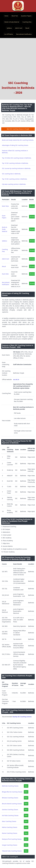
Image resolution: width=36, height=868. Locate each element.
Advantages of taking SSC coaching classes (15, 145)
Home (6, 16)
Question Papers (26, 16)
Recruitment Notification (24, 34)
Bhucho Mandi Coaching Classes (12, 804)
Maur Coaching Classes (9, 821)
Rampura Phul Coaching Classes (12, 839)
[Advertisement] (18, 61)
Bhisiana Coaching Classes (10, 798)
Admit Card (19, 28)
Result (27, 28)
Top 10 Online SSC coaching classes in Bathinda (16, 158)
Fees (26, 786)
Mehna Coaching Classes (10, 827)
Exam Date (5, 274)
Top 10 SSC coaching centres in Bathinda (14, 179)
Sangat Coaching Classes (10, 845)
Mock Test (15, 16)
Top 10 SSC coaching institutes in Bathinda (15, 163)
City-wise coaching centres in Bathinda (14, 184)
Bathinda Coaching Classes (10, 786)
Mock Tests (5, 206)
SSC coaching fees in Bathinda (11, 174)
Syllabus (9, 28)
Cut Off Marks (9, 34)
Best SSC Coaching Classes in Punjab (18, 129)
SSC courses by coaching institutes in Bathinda (16, 168)
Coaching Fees (27, 22)
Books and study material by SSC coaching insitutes (18, 140)
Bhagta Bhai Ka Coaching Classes (12, 792)
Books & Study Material (12, 22)
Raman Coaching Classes (10, 833)
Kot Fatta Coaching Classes (10, 815)
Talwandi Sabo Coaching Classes (12, 851)
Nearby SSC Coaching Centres (22, 717)
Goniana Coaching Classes (10, 810)
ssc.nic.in (16, 379)
